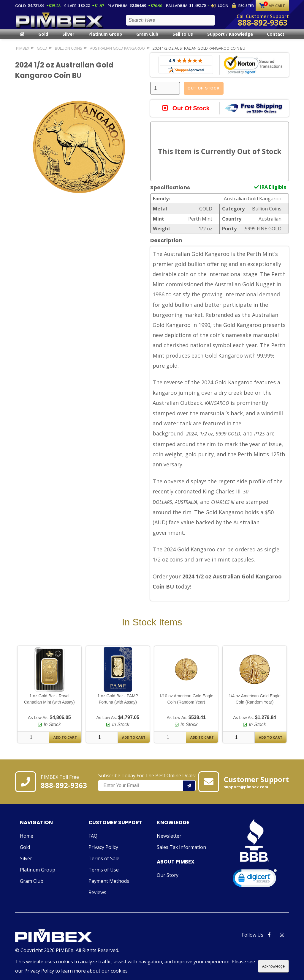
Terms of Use (104, 875)
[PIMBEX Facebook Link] (269, 940)
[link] (255, 884)
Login (220, 6)
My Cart (272, 6)
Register (243, 6)
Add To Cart (65, 742)
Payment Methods (109, 886)
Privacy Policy (103, 852)
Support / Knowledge (230, 39)
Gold (43, 39)
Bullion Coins (69, 53)
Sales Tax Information (181, 852)
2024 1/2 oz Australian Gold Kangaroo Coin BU (199, 53)
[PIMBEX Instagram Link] (282, 940)
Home (27, 841)
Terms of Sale (104, 863)
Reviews (97, 897)
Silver (68, 39)
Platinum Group (105, 39)
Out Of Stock (204, 93)
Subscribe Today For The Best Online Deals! (147, 787)
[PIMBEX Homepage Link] (60, 22)
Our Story (168, 880)
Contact (276, 39)
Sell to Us (183, 39)
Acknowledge (273, 966)
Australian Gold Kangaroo (117, 53)
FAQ (93, 841)
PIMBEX (23, 53)
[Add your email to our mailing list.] (189, 791)
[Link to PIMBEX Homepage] (67, 941)
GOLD (42, 53)
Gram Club (147, 39)
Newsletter (169, 841)
